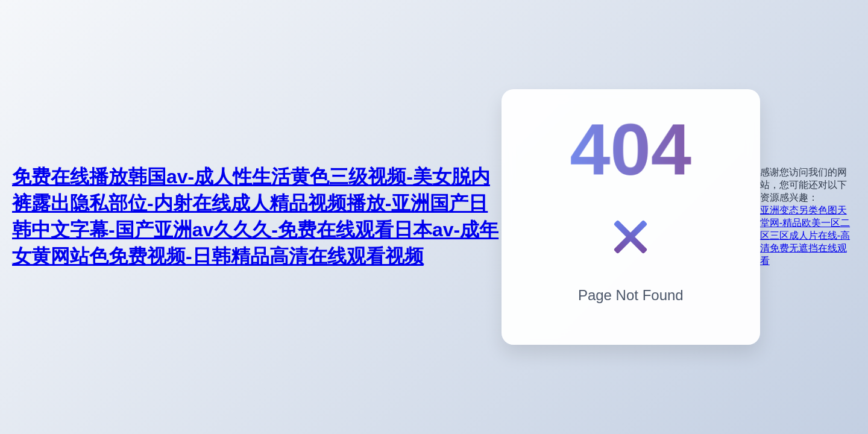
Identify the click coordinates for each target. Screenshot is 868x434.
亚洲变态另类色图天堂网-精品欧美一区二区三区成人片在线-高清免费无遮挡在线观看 (805, 235)
